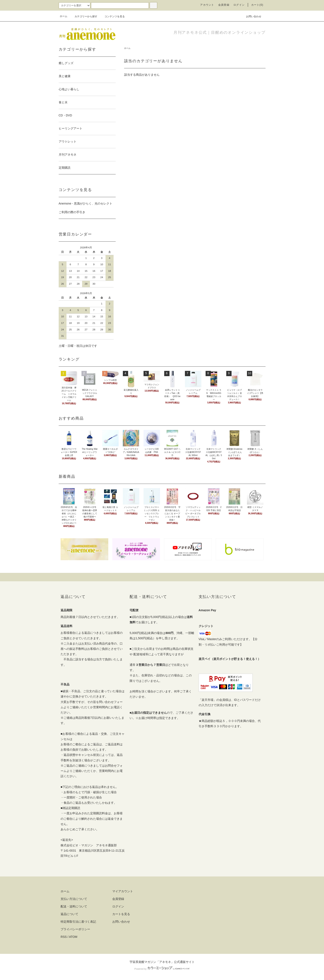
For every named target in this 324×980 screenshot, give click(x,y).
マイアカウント (123, 891)
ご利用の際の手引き (72, 212)
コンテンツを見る (112, 16)
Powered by (162, 969)
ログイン (239, 5)
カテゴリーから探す (83, 16)
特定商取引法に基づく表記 (78, 922)
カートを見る (121, 914)
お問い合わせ (251, 16)
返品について (69, 914)
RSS (64, 937)
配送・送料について (74, 906)
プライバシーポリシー (75, 929)
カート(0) (257, 5)
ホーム (64, 16)
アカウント (207, 5)
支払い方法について (74, 899)
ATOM (73, 937)
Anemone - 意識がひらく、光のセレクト (85, 203)
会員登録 (224, 5)
